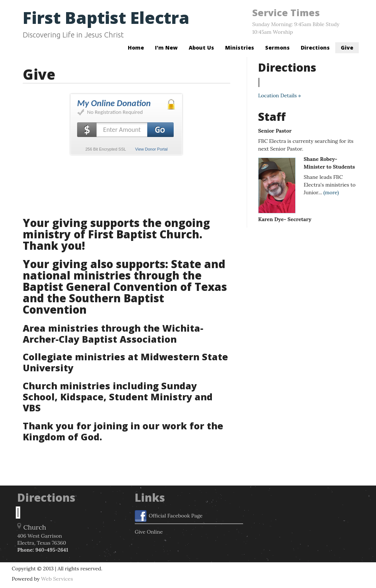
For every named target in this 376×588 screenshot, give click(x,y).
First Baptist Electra (106, 17)
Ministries (240, 48)
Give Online (149, 532)
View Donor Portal (151, 149)
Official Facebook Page (169, 516)
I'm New (166, 48)
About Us (201, 48)
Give (347, 48)
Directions (315, 48)
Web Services (57, 579)
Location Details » (279, 95)
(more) (331, 192)
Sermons (277, 48)
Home (136, 48)
